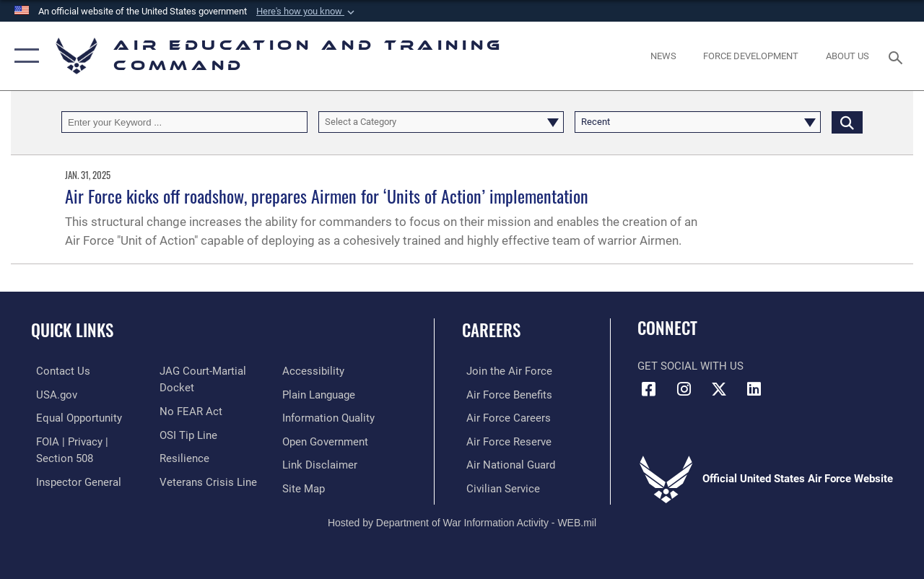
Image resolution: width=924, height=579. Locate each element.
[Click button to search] (847, 122)
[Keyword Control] (184, 122)
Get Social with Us (690, 366)
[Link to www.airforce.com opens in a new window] (505, 371)
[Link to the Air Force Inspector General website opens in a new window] (74, 480)
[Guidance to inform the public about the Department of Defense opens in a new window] (330, 417)
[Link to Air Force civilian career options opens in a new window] (499, 487)
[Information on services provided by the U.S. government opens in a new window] (52, 394)
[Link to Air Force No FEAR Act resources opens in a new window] (189, 411)
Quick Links (72, 330)
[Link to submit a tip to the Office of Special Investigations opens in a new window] (186, 434)
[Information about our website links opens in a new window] (321, 463)
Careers (491, 330)
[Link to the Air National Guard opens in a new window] (506, 463)
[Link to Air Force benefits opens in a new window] (505, 394)
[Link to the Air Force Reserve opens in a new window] (505, 440)
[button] (307, 12)
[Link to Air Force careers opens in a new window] (504, 417)
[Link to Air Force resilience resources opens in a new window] (182, 457)
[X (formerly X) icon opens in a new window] (719, 389)
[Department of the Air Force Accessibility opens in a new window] (315, 371)
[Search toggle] (898, 56)
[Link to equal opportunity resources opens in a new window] (74, 417)
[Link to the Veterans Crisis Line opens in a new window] (206, 480)
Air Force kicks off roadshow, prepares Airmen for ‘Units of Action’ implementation (327, 196)
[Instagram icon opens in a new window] (684, 389)
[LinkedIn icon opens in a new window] (754, 389)
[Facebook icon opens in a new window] (648, 389)
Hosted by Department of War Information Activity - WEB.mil (462, 520)
